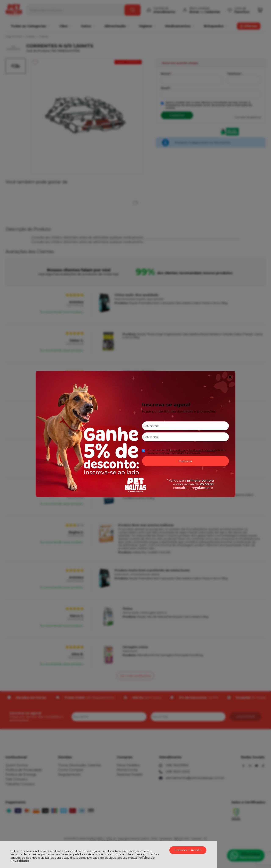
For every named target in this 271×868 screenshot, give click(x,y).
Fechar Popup (230, 377)
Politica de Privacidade (202, 450)
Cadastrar (185, 461)
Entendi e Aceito (188, 850)
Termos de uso (177, 450)
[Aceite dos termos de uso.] (143, 451)
